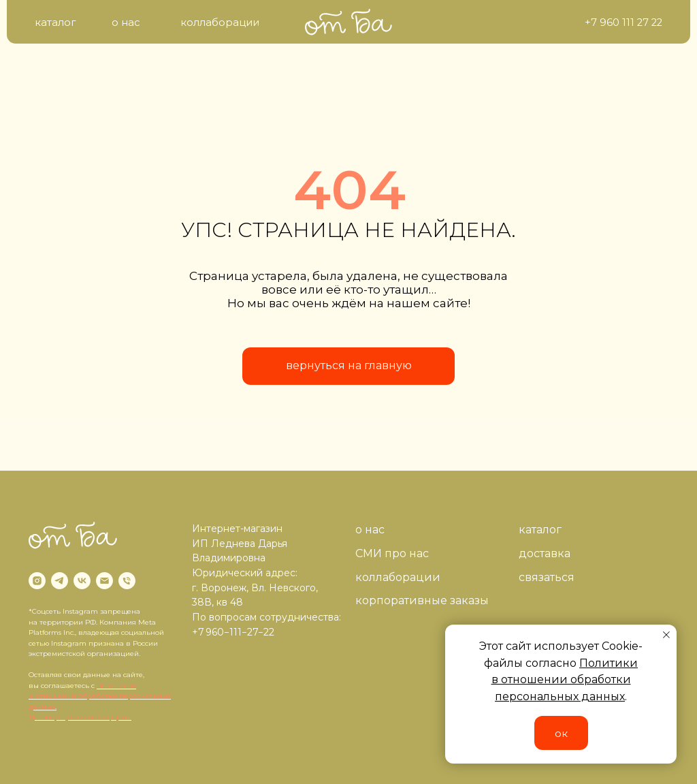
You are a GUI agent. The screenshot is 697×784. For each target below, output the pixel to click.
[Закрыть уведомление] (666, 635)
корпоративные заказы (422, 600)
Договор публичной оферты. (80, 717)
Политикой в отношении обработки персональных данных (100, 696)
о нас (370, 530)
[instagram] (37, 581)
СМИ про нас (392, 553)
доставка (545, 553)
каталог (540, 530)
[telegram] (60, 581)
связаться (547, 577)
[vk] (82, 581)
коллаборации (398, 577)
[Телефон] (127, 581)
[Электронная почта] (104, 581)
